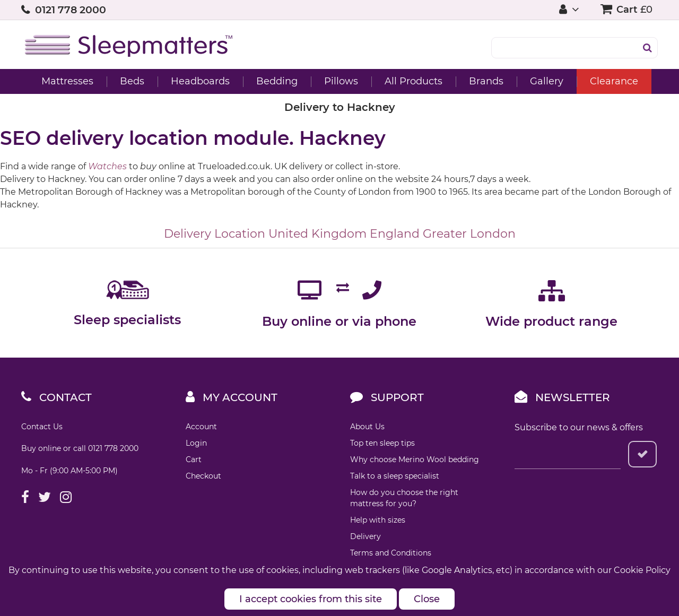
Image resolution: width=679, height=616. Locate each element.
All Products (414, 81)
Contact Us (42, 427)
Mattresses (67, 81)
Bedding (277, 81)
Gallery (547, 81)
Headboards (200, 81)
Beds (132, 81)
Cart (194, 459)
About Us (367, 427)
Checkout (203, 476)
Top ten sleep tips (382, 443)
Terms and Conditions (391, 553)
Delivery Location (215, 234)
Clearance (614, 81)
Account (201, 427)
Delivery (365, 536)
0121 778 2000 (71, 10)
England (395, 234)
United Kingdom (317, 234)
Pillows (341, 81)
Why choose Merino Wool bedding (415, 459)
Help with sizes (378, 520)
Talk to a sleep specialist (395, 476)
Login (196, 443)
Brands (486, 81)
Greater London (469, 234)
